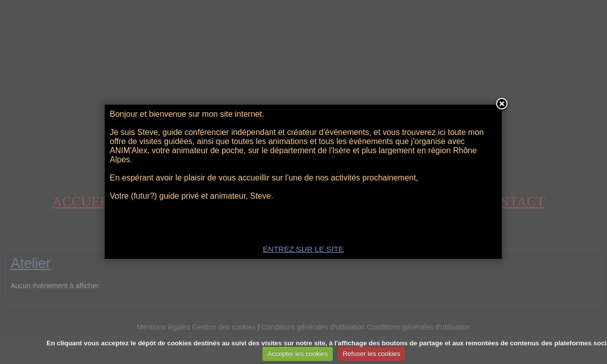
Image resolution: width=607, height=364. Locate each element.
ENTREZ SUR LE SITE (303, 249)
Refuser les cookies (372, 354)
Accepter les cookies (298, 354)
